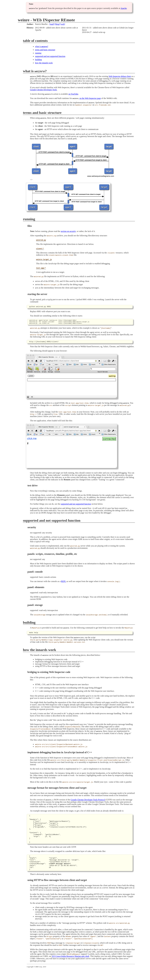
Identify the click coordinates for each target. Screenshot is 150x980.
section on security (68, 231)
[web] (63, 24)
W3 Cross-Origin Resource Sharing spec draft (71, 967)
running (38, 53)
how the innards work (44, 63)
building (38, 60)
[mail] (52, 24)
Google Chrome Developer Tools (43, 90)
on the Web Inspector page (90, 98)
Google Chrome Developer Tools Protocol (88, 802)
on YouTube (73, 94)
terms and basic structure (45, 50)
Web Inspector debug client (120, 76)
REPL (64, 583)
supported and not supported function (50, 56)
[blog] (57, 24)
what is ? (42, 46)
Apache (124, 8)
